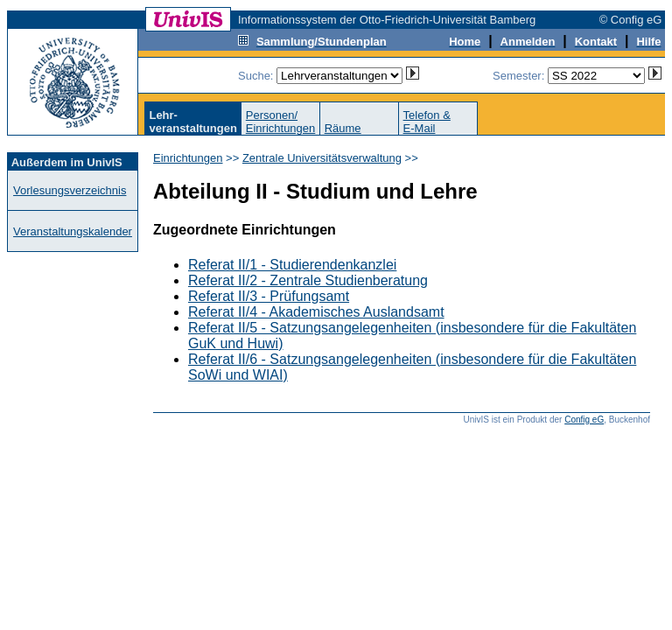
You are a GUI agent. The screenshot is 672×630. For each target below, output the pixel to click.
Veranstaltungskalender (73, 231)
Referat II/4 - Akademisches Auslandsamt (316, 312)
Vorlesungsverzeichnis (70, 190)
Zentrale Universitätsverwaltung (322, 158)
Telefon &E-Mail (427, 122)
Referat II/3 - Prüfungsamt (269, 296)
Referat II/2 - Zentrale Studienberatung (308, 280)
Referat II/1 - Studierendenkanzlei (292, 265)
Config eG (584, 420)
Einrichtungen (188, 158)
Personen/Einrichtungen (281, 122)
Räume (343, 128)
